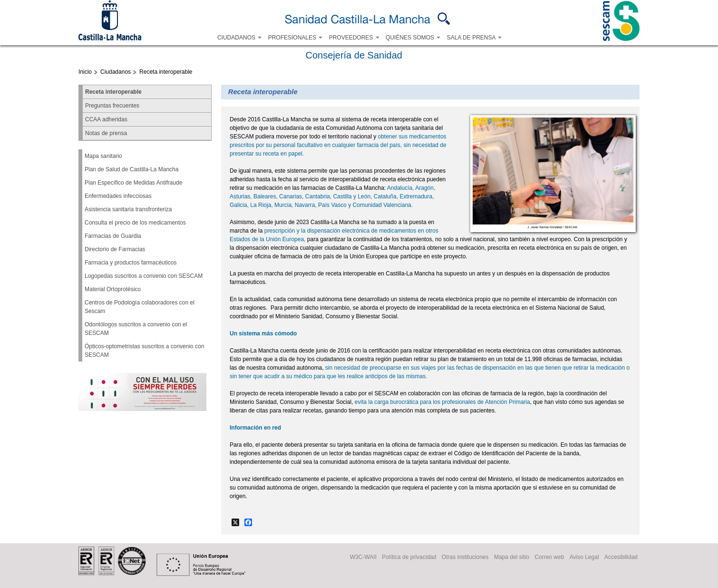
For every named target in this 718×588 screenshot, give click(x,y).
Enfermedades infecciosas (118, 196)
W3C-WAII (363, 558)
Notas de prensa (106, 133)
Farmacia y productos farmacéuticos (131, 263)
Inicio (85, 72)
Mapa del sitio (512, 558)
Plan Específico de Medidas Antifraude (133, 183)
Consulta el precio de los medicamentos (135, 223)
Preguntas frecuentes (112, 106)
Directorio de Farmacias (115, 249)
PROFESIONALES (296, 38)
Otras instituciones (465, 558)
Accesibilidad (621, 558)
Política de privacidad (409, 558)
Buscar (444, 19)
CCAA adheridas (106, 119)
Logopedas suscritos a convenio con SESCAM (144, 276)
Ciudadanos (116, 72)
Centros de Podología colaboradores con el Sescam (140, 307)
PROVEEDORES (354, 38)
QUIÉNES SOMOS (413, 38)
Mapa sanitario (103, 156)
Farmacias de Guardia (113, 236)
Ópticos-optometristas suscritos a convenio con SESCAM (144, 351)
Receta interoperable (166, 72)
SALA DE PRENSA (474, 38)
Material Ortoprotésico (113, 289)
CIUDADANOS (239, 38)
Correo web (549, 558)
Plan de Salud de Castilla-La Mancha (131, 169)
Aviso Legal (584, 558)
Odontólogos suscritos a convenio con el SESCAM (136, 329)
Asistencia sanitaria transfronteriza (128, 209)
